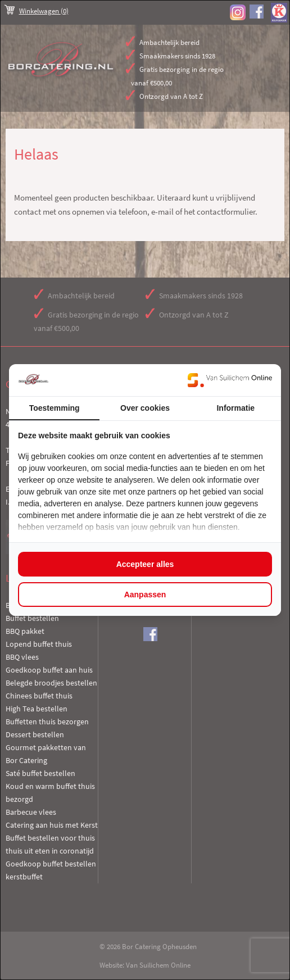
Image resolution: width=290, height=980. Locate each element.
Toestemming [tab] (55, 408)
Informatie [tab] (235, 408)
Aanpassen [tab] (145, 595)
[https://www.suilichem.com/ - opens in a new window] (230, 380)
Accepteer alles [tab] (145, 564)
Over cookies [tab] (145, 408)
